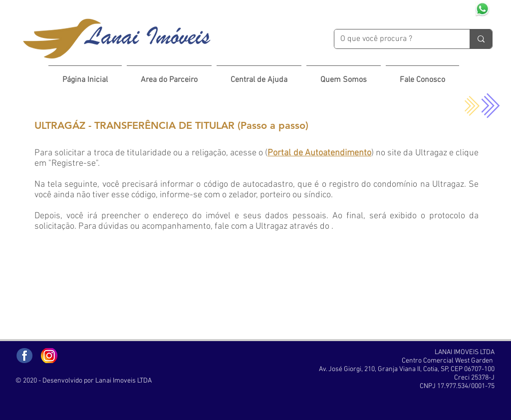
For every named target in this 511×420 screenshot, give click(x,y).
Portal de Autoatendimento (319, 153)
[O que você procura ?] (394, 39)
